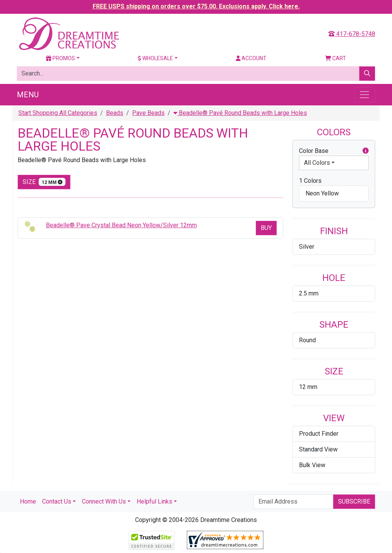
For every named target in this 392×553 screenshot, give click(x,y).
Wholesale (155, 58)
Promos (60, 58)
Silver (307, 247)
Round (307, 340)
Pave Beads (148, 113)
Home (28, 501)
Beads (115, 113)
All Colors (317, 163)
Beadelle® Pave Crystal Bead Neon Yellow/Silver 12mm (121, 225)
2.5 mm (309, 293)
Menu (28, 95)
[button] (366, 151)
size (44, 182)
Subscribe (354, 501)
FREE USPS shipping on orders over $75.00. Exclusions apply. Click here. (196, 6)
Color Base (334, 151)
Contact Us (57, 501)
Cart (336, 58)
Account (251, 58)
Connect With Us (104, 501)
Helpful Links (154, 501)
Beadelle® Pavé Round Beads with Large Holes (240, 113)
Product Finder (319, 434)
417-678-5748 (352, 34)
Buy (266, 228)
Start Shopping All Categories (58, 113)
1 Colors (310, 181)
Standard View (318, 449)
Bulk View (312, 465)
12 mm (308, 387)
